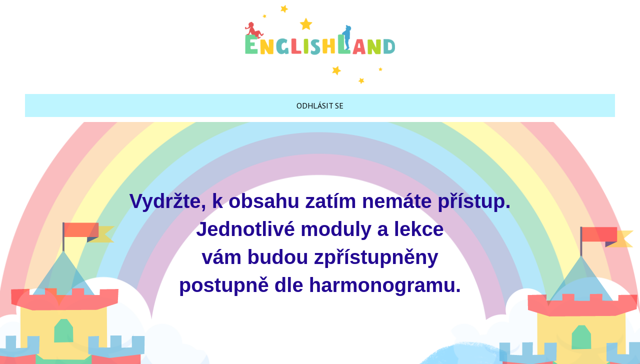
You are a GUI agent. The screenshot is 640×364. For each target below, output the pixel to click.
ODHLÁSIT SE (320, 105)
